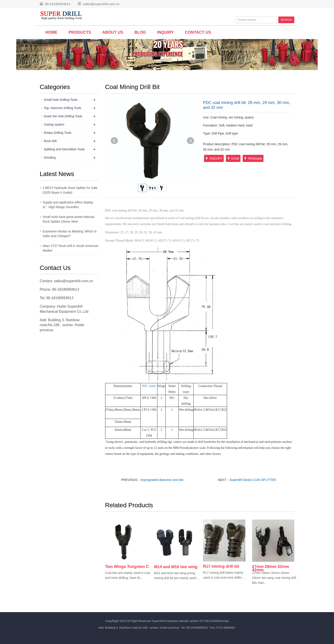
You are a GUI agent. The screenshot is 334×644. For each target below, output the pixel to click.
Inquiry (165, 32)
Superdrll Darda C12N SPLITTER (253, 480)
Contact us (198, 32)
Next (190, 141)
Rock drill (50, 141)
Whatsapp (253, 158)
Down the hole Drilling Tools (63, 116)
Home (51, 32)
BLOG (140, 32)
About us (113, 32)
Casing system (54, 124)
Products (80, 32)
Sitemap (223, 621)
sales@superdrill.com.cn (101, 4)
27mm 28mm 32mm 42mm (271, 568)
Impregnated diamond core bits (162, 480)
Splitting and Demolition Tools (64, 149)
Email (233, 158)
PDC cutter (149, 386)
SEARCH (286, 20)
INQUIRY (214, 158)
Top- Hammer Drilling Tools (63, 108)
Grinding (50, 157)
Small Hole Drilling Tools (61, 100)
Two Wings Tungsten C (127, 567)
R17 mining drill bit (221, 566)
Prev (114, 141)
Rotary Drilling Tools (58, 133)
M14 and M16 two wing (176, 567)
